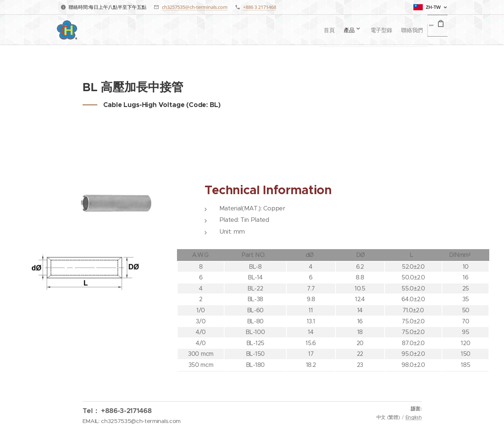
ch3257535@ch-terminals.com (195, 7)
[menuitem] (298, 30)
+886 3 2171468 (260, 7)
